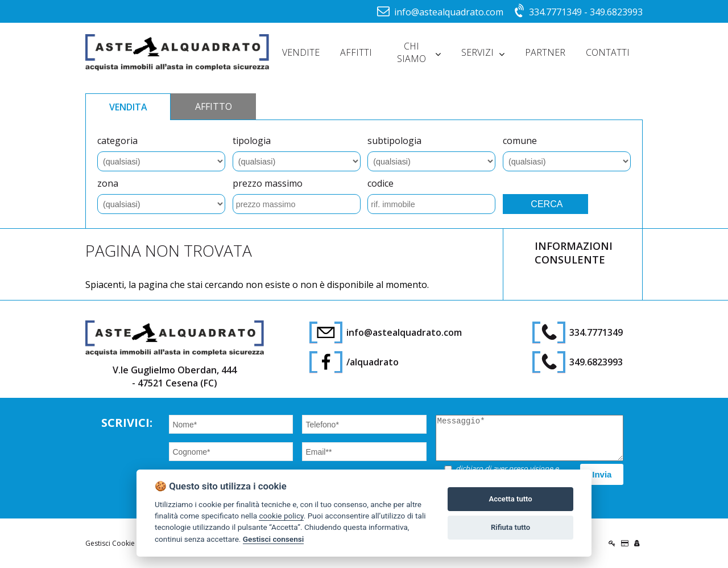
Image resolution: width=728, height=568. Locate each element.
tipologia (252, 141)
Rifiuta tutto (510, 527)
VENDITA (128, 107)
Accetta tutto (510, 499)
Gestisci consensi (273, 539)
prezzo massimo (268, 183)
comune (520, 141)
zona (108, 183)
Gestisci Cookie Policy (120, 543)
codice (380, 183)
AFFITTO (214, 106)
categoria (117, 141)
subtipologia (394, 141)
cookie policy (281, 516)
